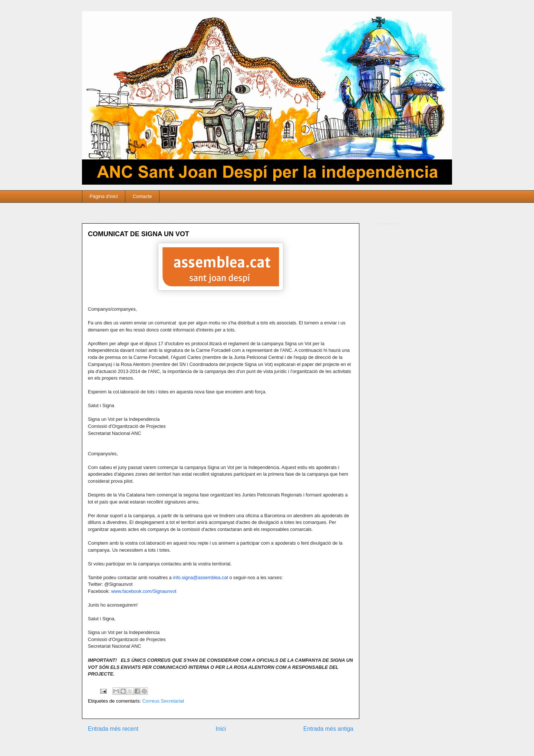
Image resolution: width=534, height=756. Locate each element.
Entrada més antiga (328, 729)
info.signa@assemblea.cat (200, 578)
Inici (221, 729)
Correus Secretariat (163, 701)
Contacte (142, 196)
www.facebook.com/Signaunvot (144, 591)
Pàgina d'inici (104, 196)
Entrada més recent (113, 729)
